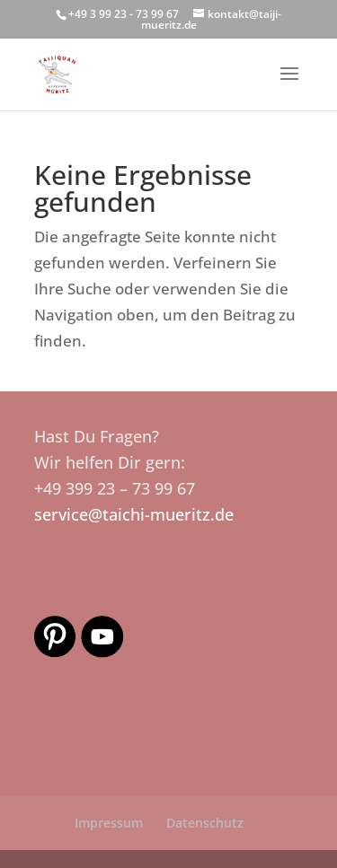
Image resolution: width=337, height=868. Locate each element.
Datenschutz (205, 823)
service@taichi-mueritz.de (134, 514)
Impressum (109, 823)
